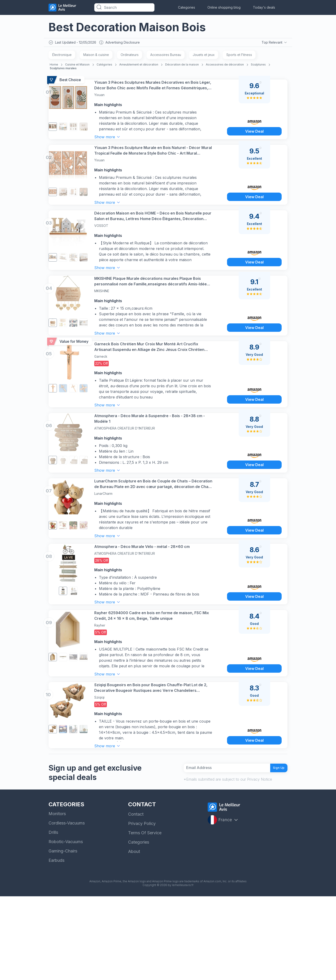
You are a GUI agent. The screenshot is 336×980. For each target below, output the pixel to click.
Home (54, 66)
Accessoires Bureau (166, 56)
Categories (187, 7)
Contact (136, 898)
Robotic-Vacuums (66, 925)
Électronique (62, 56)
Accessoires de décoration (225, 66)
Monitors (57, 897)
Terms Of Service (145, 916)
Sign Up (275, 849)
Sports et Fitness (239, 56)
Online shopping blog (224, 7)
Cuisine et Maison (77, 66)
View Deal (254, 139)
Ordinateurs (130, 56)
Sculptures (258, 66)
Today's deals (264, 7)
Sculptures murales (63, 69)
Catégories (104, 66)
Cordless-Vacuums (67, 907)
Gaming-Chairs (63, 935)
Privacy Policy (142, 907)
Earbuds (56, 944)
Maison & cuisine (96, 56)
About (134, 935)
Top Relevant (274, 43)
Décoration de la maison (182, 66)
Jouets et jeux (204, 56)
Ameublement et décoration (139, 66)
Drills (53, 916)
